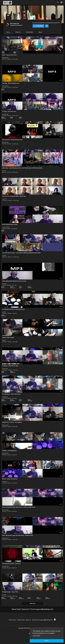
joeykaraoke (5, 369)
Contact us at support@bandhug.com (42, 620)
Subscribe (38, 26)
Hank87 (4, 312)
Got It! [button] (47, 641)
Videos (8, 32)
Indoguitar (5, 482)
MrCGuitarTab (15, 24)
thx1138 (4, 595)
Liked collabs (30, 32)
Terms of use (12, 620)
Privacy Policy (21, 620)
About (40, 32)
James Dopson (6, 227)
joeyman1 (4, 199)
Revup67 (4, 171)
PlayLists (18, 32)
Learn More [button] (36, 636)
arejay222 (4, 284)
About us (28, 620)
